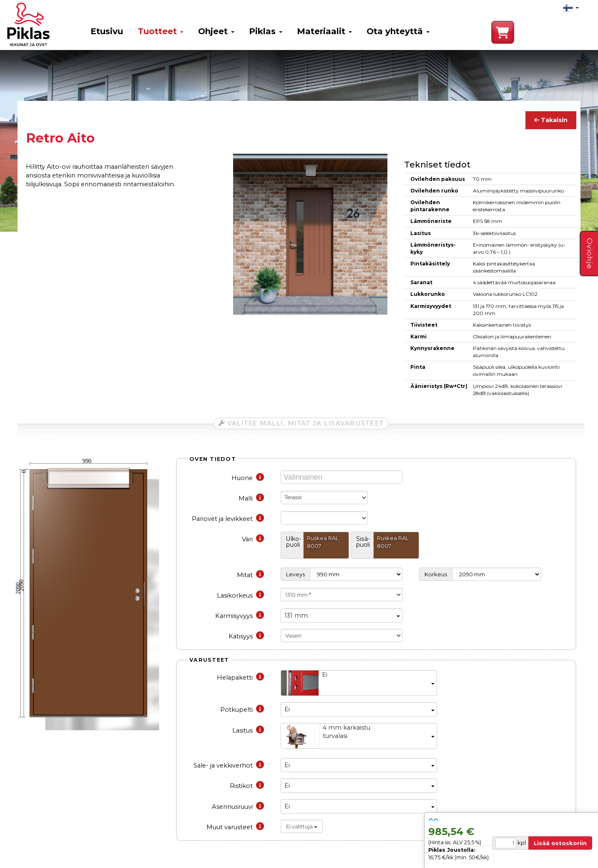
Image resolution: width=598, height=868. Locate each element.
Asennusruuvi (238, 807)
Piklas (266, 31)
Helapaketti (240, 678)
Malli (251, 498)
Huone (248, 478)
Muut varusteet (235, 827)
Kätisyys (246, 636)
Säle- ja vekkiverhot (229, 765)
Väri (253, 539)
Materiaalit (324, 31)
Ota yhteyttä (398, 31)
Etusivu (107, 31)
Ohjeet (216, 31)
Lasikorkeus (240, 595)
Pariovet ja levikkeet (228, 519)
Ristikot (247, 786)
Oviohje (590, 254)
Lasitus (248, 730)
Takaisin (551, 120)
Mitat (250, 575)
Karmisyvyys (240, 616)
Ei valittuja (302, 826)
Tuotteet (161, 31)
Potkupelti (242, 710)
